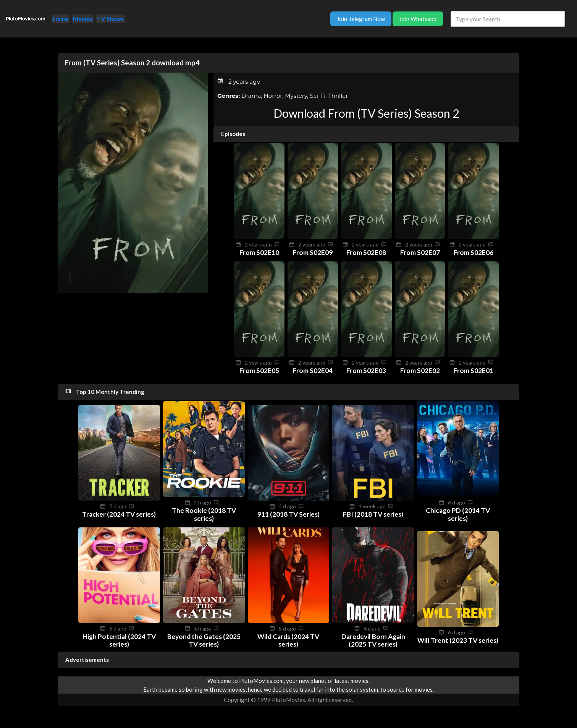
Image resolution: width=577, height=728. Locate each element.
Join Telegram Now (361, 19)
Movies (83, 19)
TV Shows (110, 19)
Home (61, 19)
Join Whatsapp (418, 19)
